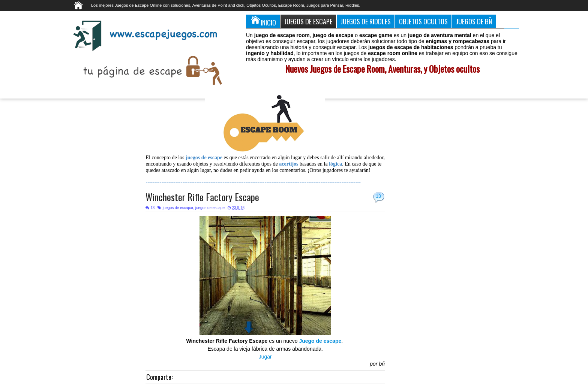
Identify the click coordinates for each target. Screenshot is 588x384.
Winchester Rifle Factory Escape (202, 197)
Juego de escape (320, 341)
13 (378, 196)
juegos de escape (210, 208)
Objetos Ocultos (423, 21)
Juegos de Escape (308, 21)
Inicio (263, 21)
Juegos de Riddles (366, 21)
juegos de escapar (178, 208)
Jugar (265, 357)
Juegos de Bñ (474, 21)
